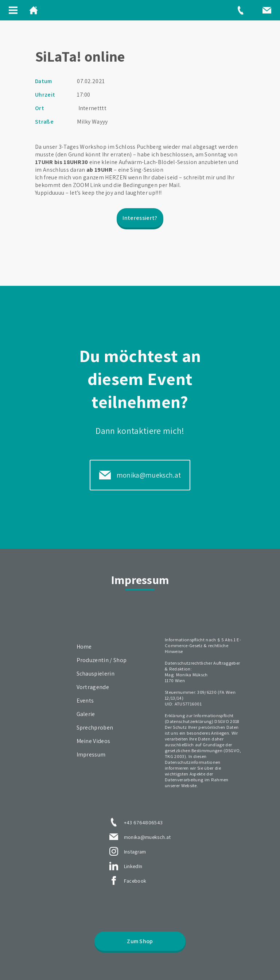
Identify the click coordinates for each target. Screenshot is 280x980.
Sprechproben (95, 728)
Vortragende (93, 687)
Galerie (86, 714)
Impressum (91, 755)
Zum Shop (140, 941)
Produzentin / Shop (102, 660)
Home (84, 647)
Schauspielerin (96, 674)
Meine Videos (94, 741)
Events (85, 701)
